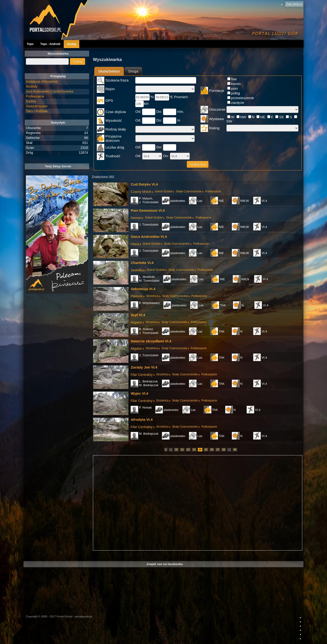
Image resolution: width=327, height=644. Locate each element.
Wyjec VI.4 (140, 393)
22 (188, 450)
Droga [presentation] (133, 71)
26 (212, 450)
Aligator (136, 322)
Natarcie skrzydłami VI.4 (151, 341)
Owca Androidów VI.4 (149, 237)
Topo (30, 44)
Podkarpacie (213, 191)
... (171, 450)
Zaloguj (294, 4)
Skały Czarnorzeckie (189, 191)
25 (206, 450)
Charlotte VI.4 (142, 263)
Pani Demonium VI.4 (148, 210)
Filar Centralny (142, 375)
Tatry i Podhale (37, 111)
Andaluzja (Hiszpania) (42, 81)
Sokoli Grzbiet (164, 191)
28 (224, 450)
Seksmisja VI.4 (143, 289)
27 (218, 450)
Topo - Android (50, 44)
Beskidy (32, 86)
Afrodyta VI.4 (142, 419)
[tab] (109, 71)
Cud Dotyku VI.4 (144, 184)
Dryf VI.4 (138, 315)
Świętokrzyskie (37, 106)
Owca (135, 244)
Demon (136, 218)
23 (194, 450)
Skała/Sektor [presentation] (109, 71)
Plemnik (137, 296)
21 (182, 450)
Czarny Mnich (141, 192)
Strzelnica (152, 296)
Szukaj (72, 44)
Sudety (31, 101)
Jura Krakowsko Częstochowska (50, 91)
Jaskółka (137, 270)
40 (235, 450)
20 (176, 450)
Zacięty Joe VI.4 (144, 367)
